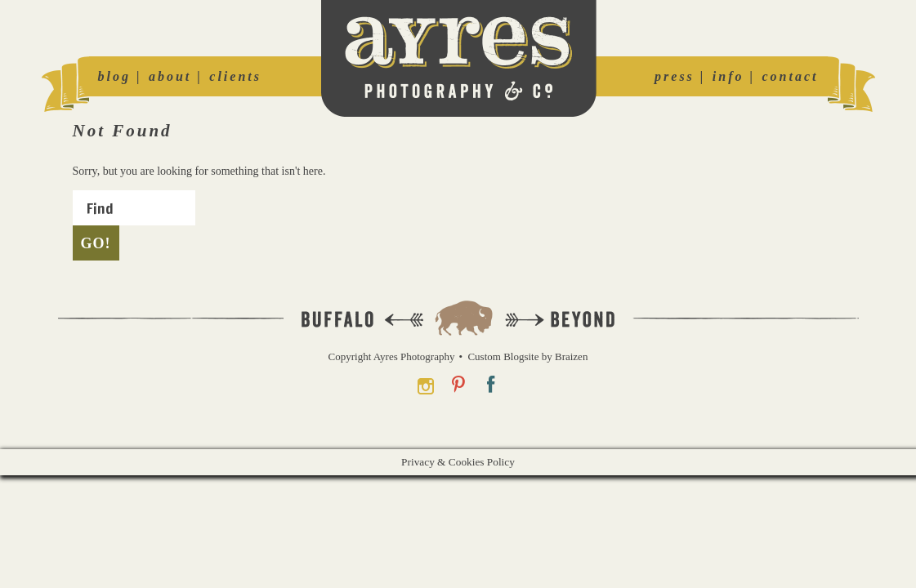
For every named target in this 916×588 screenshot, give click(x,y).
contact (791, 76)
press (675, 76)
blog (114, 76)
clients (235, 76)
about (170, 76)
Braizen (571, 356)
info (728, 76)
